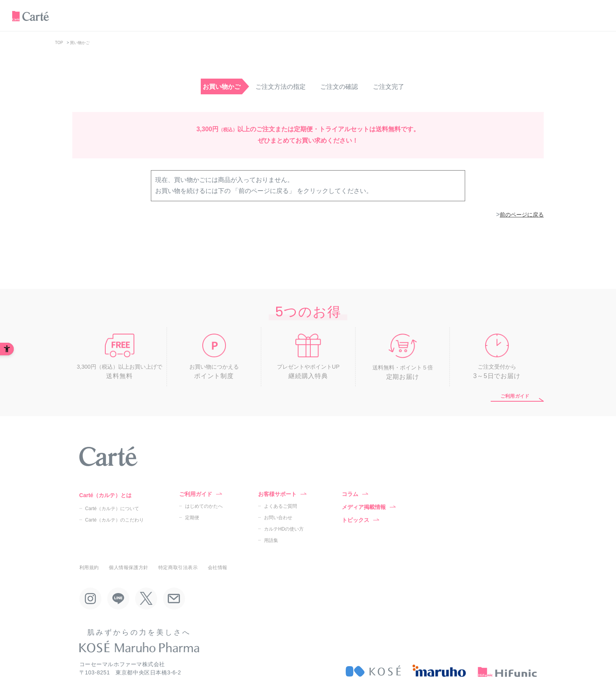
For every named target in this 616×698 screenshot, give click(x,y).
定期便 (192, 518)
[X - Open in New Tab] (146, 599)
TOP (59, 43)
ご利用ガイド (515, 396)
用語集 (271, 540)
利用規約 (89, 568)
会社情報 (218, 568)
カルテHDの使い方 (284, 529)
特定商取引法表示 (178, 568)
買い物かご (80, 43)
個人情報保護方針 (129, 568)
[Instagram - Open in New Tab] (90, 599)
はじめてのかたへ (204, 506)
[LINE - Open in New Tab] (118, 599)
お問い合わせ (278, 518)
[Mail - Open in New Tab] (174, 599)
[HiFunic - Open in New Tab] (507, 671)
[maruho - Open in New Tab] (439, 671)
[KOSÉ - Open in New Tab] (373, 671)
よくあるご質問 (280, 506)
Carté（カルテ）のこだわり (115, 520)
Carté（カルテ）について (112, 509)
